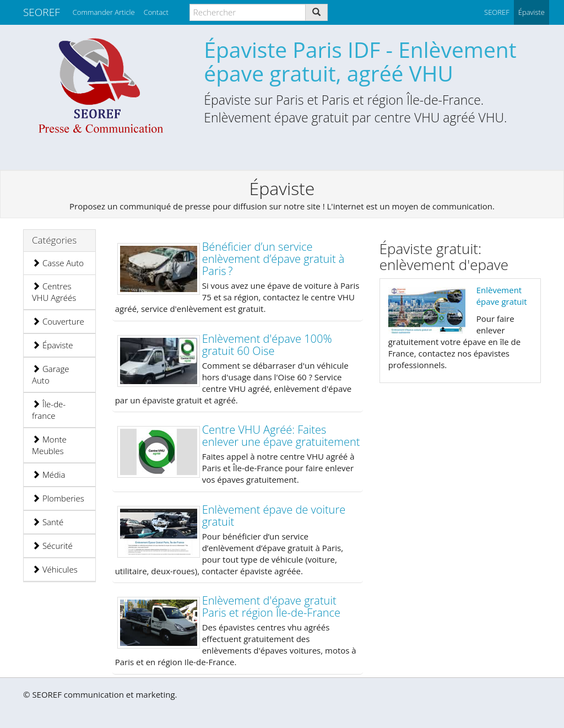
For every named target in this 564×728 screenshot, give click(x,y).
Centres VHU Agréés (54, 292)
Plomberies (58, 498)
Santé (48, 522)
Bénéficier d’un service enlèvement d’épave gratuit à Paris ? (273, 259)
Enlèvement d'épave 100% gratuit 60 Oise (267, 345)
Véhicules (55, 569)
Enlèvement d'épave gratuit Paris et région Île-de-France (271, 606)
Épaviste (53, 345)
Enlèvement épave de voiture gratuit (274, 516)
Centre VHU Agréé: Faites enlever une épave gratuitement (281, 436)
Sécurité (52, 546)
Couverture (58, 321)
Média (48, 474)
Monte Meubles (49, 445)
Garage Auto (51, 374)
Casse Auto (58, 263)
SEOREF (42, 12)
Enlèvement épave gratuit (502, 296)
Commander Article (104, 12)
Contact (156, 12)
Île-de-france (49, 410)
